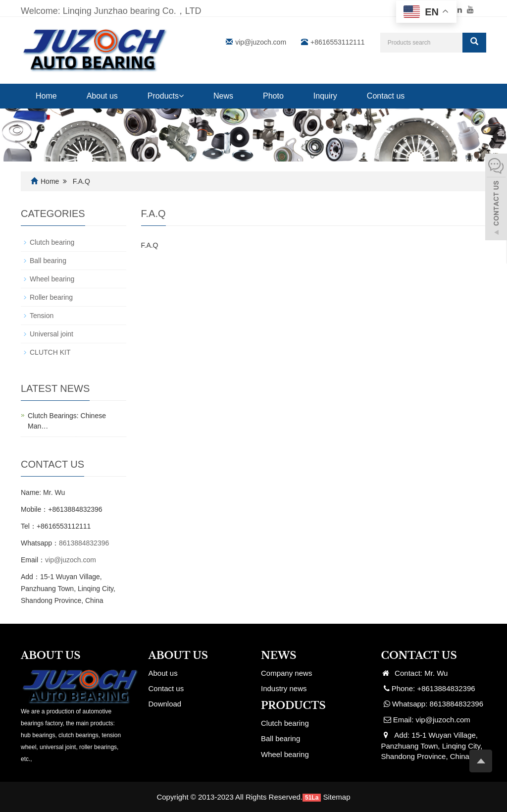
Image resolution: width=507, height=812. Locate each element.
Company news (286, 673)
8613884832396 (84, 543)
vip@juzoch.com (261, 42)
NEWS (279, 655)
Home (46, 96)
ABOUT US (178, 655)
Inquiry (325, 96)
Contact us (386, 96)
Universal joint (51, 334)
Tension (42, 316)
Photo (273, 96)
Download (165, 704)
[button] (181, 96)
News (223, 96)
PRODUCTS (293, 705)
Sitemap (337, 797)
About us (102, 96)
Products (166, 96)
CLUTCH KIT (50, 352)
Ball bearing (48, 261)
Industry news (284, 688)
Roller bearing (51, 297)
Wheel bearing (52, 279)
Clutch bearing (52, 242)
